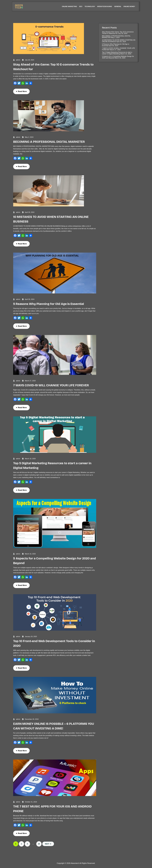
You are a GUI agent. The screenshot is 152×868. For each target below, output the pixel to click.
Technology (90, 6)
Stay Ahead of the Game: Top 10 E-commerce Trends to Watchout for (118, 33)
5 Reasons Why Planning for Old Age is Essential (49, 304)
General (118, 6)
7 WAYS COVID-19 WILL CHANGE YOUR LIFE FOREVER (51, 385)
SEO (81, 6)
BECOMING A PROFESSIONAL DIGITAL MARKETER (49, 142)
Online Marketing (69, 6)
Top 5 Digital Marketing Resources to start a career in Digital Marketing (117, 53)
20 (39, 844)
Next (48, 844)
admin (18, 60)
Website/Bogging (105, 6)
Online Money (129, 6)
